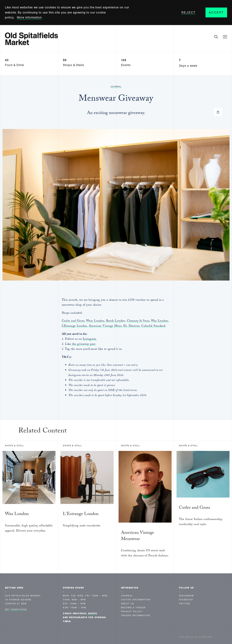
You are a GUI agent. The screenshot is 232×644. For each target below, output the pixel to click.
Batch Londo (115, 321)
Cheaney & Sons (138, 321)
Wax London (160, 321)
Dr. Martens (131, 326)
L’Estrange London (74, 326)
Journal (116, 87)
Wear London (95, 321)
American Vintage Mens (105, 326)
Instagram (89, 339)
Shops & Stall (14, 446)
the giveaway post (83, 344)
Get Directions (16, 610)
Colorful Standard (153, 326)
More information (29, 17)
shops (93, 614)
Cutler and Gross (73, 321)
